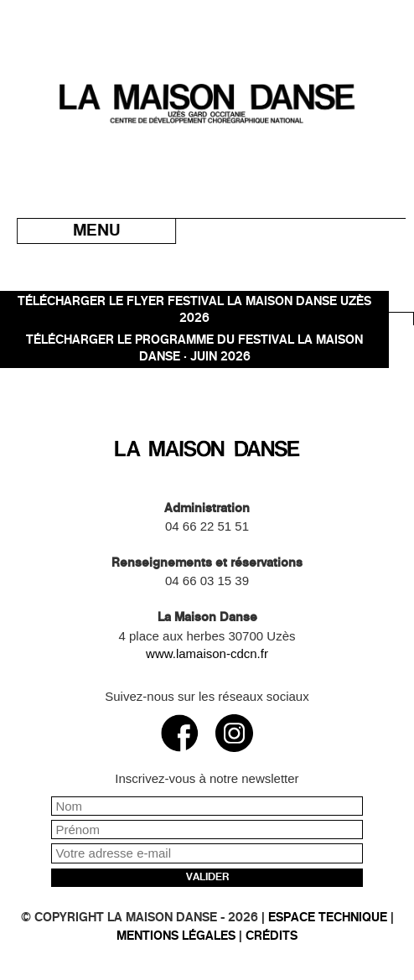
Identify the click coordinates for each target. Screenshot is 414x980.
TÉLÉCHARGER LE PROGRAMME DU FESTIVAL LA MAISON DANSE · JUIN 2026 (194, 348)
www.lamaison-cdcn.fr (207, 653)
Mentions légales (176, 936)
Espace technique (328, 918)
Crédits (272, 936)
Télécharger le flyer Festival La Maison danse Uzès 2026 (194, 310)
